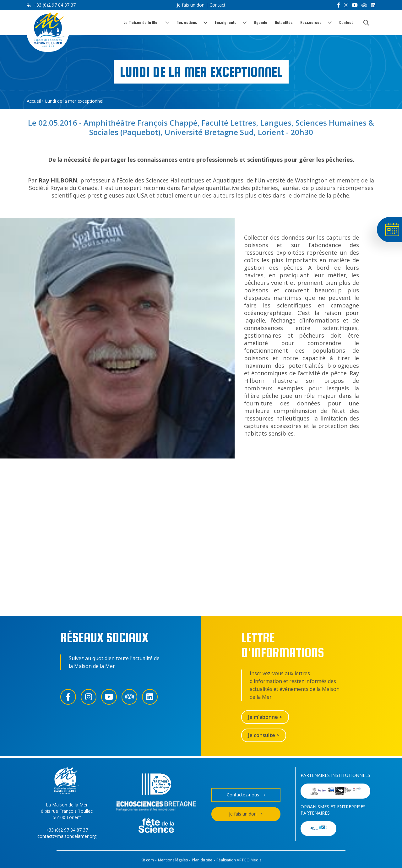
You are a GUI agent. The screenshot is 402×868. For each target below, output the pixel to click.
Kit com (147, 860)
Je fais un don (191, 5)
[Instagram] (346, 5)
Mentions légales (173, 860)
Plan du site (202, 860)
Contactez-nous (246, 795)
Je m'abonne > (265, 717)
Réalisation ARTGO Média (239, 860)
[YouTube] (355, 5)
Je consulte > (264, 735)
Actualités (284, 22)
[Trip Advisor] (364, 5)
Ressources (311, 22)
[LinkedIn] (373, 5)
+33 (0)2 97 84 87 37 (51, 5)
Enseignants (226, 22)
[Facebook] (339, 5)
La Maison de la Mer (141, 22)
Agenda (261, 22)
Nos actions (187, 22)
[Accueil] (48, 31)
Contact (217, 5)
